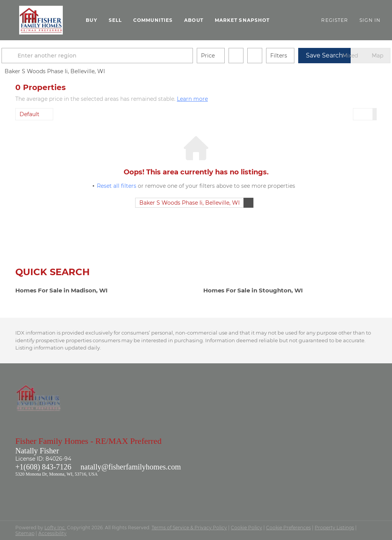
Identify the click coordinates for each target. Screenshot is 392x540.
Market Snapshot (242, 20)
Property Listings (334, 528)
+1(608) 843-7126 (43, 467)
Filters (292, 56)
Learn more (192, 99)
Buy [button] (91, 20)
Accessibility (52, 533)
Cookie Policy (247, 528)
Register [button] (335, 20)
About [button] (194, 20)
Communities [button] (153, 20)
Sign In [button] (370, 20)
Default (29, 114)
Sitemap (25, 533)
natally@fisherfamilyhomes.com (131, 467)
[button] (41, 20)
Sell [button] (115, 20)
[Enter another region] (114, 56)
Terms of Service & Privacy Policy (189, 528)
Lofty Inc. (55, 528)
